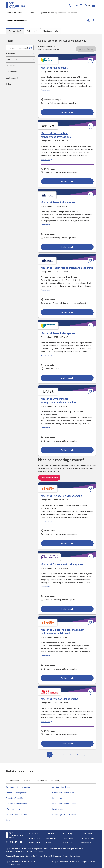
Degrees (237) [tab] (15, 31)
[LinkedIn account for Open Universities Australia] (16, 842)
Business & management (16, 792)
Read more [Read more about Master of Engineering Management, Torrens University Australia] (47, 521)
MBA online (68, 843)
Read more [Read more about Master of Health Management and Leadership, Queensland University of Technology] (47, 290)
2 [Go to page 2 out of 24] (56, 755)
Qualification (21, 72)
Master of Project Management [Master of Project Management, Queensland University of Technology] (59, 202)
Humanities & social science (64, 803)
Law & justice (58, 809)
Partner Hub (86, 843)
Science (9, 820)
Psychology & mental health (64, 814)
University (21, 66)
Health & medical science (17, 803)
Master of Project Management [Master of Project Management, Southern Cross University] (59, 333)
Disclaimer (57, 856)
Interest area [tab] (13, 780)
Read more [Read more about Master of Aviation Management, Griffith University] (47, 721)
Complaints (30, 856)
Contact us (34, 834)
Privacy (66, 856)
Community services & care (64, 792)
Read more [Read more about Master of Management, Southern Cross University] (47, 90)
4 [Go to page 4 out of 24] (70, 755)
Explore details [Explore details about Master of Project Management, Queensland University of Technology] (67, 247)
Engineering (57, 798)
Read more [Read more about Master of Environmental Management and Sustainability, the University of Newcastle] (47, 428)
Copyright (48, 856)
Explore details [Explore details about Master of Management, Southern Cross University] (67, 112)
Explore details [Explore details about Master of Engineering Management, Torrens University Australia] (67, 543)
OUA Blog (68, 834)
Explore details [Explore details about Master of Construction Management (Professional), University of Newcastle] (67, 181)
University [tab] (55, 780)
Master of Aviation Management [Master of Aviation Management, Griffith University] (59, 699)
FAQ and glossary (88, 838)
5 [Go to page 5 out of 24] (77, 755)
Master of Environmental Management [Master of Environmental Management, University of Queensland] (63, 564)
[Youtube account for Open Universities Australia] (21, 842)
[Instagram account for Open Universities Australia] (12, 842)
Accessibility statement (15, 856)
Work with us (35, 843)
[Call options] (74, 6)
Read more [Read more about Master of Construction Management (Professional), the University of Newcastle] (47, 159)
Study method (21, 78)
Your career (68, 838)
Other (21, 84)
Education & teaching (15, 798)
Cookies (39, 856)
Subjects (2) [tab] (32, 31)
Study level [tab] (27, 780)
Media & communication (16, 814)
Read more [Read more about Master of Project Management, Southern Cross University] (47, 355)
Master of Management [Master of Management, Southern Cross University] (54, 68)
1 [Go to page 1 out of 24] (50, 755)
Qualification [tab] (42, 780)
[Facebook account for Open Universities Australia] (7, 842)
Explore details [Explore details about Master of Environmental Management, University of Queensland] (67, 609)
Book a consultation (49, 478)
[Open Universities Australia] (16, 8)
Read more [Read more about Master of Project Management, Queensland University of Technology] (47, 225)
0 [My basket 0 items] (87, 6)
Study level (21, 53)
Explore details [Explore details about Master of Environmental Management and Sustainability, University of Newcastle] (67, 450)
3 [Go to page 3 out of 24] (63, 755)
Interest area (21, 59)
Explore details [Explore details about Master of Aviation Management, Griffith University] (67, 743)
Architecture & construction (18, 787)
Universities (51, 838)
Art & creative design (61, 787)
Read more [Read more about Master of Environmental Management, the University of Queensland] (47, 587)
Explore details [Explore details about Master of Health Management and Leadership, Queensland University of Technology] (67, 312)
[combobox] (51, 21)
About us (50, 834)
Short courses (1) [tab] (51, 31)
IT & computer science (16, 809)
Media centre (86, 834)
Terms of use (75, 856)
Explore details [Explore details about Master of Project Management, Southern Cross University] (67, 378)
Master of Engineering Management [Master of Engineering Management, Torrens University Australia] (61, 496)
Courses (50, 843)
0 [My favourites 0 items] (82, 6)
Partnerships (35, 838)
